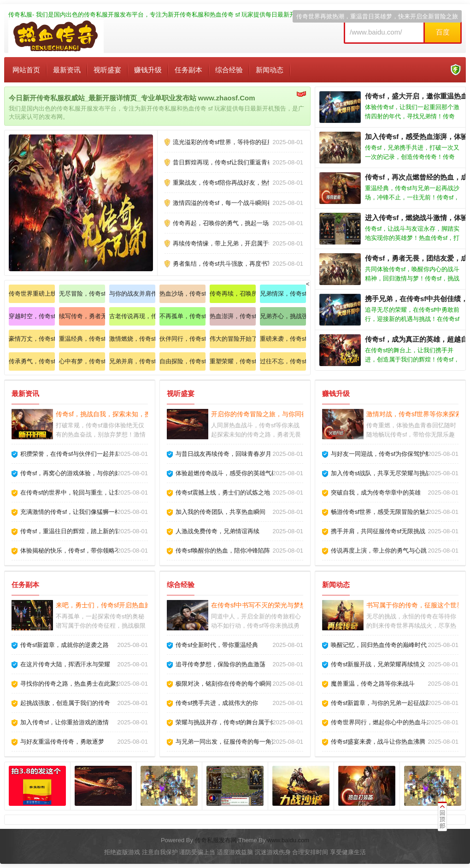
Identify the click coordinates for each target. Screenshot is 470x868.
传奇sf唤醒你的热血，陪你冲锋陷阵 (223, 551)
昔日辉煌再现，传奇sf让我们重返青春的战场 (232, 162)
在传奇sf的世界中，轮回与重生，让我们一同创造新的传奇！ (100, 492)
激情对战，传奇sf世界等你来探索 (414, 414)
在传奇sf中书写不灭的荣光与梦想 (259, 605)
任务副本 (188, 70)
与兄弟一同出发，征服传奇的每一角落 (226, 742)
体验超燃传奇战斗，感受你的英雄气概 (226, 473)
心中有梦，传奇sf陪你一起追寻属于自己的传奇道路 (82, 361)
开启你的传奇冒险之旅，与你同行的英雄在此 (276, 414)
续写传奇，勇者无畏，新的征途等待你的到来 (82, 316)
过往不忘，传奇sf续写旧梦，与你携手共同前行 (283, 361)
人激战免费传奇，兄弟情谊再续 (217, 531)
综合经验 (229, 70)
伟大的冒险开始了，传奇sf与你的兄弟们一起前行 (233, 339)
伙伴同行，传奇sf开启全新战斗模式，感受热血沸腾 (182, 339)
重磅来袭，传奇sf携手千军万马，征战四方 (283, 339)
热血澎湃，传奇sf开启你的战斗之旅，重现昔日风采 (233, 316)
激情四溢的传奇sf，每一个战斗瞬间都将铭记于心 (238, 203)
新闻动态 (270, 70)
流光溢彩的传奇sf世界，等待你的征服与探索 (232, 142)
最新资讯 (67, 70)
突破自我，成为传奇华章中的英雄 (376, 492)
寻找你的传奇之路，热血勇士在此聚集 (71, 684)
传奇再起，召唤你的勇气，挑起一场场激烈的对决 (239, 223)
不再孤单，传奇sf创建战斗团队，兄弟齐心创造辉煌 (182, 316)
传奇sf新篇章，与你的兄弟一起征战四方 (384, 703)
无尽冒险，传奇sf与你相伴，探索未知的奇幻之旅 (82, 294)
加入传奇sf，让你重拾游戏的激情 (65, 722)
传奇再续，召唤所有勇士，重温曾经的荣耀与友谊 (233, 294)
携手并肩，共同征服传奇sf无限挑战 (378, 531)
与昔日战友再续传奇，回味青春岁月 (223, 454)
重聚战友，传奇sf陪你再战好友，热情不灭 (229, 183)
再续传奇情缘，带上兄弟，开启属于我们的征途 (236, 243)
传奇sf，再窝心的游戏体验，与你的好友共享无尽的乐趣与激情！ (106, 473)
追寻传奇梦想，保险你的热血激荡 (220, 664)
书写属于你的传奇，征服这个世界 (415, 605)
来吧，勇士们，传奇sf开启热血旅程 (107, 605)
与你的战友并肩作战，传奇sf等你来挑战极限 (132, 294)
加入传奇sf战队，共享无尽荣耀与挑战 (381, 473)
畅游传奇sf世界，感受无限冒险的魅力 (381, 512)
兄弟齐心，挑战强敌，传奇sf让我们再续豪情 (283, 316)
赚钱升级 (148, 70)
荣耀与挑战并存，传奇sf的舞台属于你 (226, 722)
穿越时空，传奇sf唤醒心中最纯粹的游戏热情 (32, 316)
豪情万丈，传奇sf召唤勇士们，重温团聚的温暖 (32, 339)
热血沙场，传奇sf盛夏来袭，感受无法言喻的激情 (182, 294)
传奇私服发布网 (216, 840)
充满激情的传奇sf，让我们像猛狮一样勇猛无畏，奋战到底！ (100, 512)
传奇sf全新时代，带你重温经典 (217, 645)
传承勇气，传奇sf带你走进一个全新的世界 (32, 361)
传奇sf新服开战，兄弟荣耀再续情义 (378, 664)
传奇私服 (20, 15)
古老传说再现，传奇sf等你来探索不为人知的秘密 (132, 316)
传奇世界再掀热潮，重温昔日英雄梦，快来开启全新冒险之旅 (377, 16)
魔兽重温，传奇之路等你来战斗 (373, 684)
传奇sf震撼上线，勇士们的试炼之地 (223, 492)
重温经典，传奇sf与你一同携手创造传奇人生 (82, 339)
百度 (443, 32)
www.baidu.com (288, 840)
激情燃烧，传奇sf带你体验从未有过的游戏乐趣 (132, 339)
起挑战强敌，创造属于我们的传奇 (65, 703)
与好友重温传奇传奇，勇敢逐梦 (62, 742)
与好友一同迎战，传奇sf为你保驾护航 (381, 454)
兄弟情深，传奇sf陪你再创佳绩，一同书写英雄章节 (283, 294)
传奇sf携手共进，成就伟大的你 (217, 703)
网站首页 (26, 70)
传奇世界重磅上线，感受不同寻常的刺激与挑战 (32, 294)
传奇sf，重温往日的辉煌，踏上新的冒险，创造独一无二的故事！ (106, 531)
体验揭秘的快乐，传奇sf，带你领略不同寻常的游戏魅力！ (97, 551)
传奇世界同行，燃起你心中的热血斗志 (382, 722)
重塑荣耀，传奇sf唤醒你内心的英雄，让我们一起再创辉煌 (233, 361)
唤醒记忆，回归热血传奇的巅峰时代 (379, 645)
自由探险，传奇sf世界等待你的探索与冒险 (182, 361)
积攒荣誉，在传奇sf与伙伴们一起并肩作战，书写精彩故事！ (100, 454)
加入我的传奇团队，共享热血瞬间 (220, 512)
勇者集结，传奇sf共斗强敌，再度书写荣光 (229, 264)
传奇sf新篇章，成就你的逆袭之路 (65, 645)
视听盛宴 (107, 70)
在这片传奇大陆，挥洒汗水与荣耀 (65, 664)
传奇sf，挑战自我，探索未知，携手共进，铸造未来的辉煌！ (142, 414)
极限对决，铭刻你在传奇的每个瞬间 (223, 684)
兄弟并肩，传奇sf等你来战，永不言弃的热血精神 (132, 361)
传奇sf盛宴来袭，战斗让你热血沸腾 (378, 742)
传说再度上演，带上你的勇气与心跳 (379, 551)
